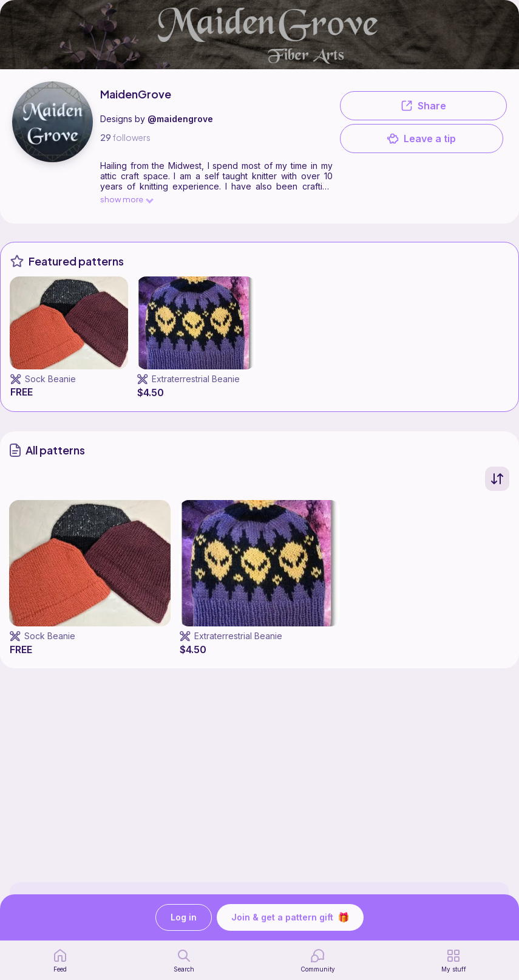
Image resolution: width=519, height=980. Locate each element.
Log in (184, 918)
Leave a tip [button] (421, 139)
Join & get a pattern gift (290, 917)
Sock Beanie (50, 379)
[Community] (318, 961)
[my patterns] (454, 961)
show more (126, 199)
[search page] (184, 961)
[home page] (60, 961)
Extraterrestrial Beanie (196, 379)
